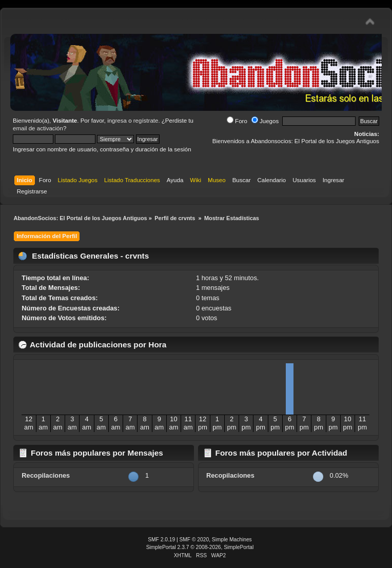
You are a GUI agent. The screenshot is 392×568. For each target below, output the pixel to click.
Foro (237, 121)
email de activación (38, 128)
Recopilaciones (46, 475)
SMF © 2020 (194, 540)
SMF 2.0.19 (161, 540)
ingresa (117, 121)
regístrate (146, 121)
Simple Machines (232, 540)
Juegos (265, 121)
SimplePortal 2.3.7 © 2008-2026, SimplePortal (200, 547)
